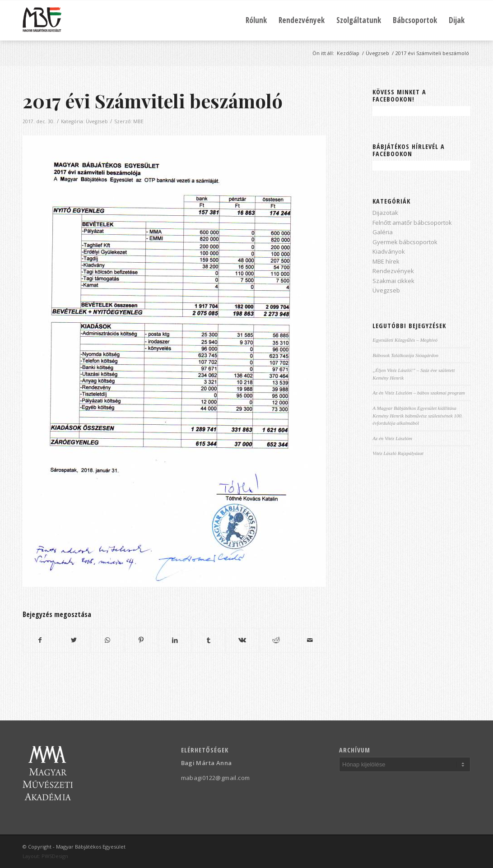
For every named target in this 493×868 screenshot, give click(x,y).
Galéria (383, 232)
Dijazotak (385, 213)
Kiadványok (389, 251)
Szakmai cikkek (393, 281)
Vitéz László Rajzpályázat (398, 453)
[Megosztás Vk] (242, 640)
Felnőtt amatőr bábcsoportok (412, 223)
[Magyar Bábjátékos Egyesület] (42, 20)
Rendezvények (393, 271)
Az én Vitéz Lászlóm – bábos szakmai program (419, 393)
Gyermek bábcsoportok (405, 242)
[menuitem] (256, 20)
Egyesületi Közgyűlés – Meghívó (405, 340)
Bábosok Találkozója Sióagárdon (405, 355)
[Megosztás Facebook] (40, 640)
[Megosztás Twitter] (74, 640)
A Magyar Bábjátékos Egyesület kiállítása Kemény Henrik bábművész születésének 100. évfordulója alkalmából (418, 415)
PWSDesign (55, 856)
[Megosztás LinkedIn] (175, 640)
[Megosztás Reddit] (276, 640)
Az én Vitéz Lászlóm (392, 438)
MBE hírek (386, 261)
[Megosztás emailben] (310, 640)
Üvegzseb (97, 121)
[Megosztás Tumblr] (209, 640)
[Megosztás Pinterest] (141, 640)
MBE (138, 121)
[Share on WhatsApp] (107, 640)
